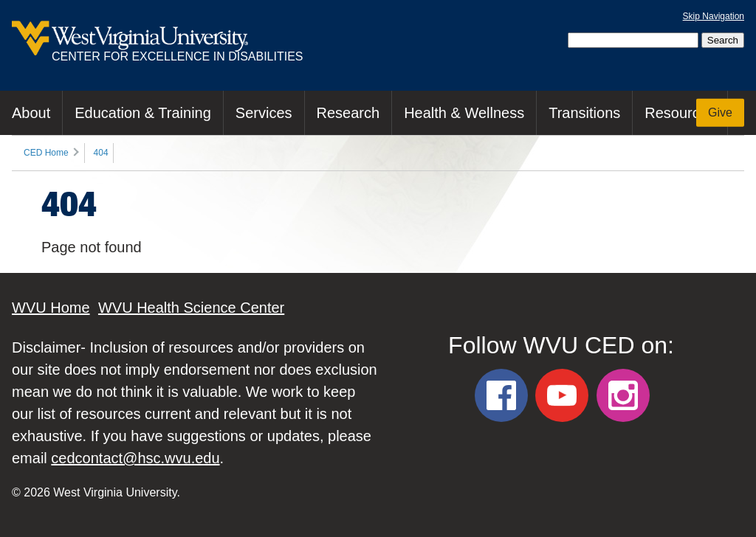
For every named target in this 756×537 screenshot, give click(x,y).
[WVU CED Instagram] (623, 395)
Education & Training (143, 113)
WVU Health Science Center (191, 308)
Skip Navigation (714, 16)
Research (348, 113)
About (31, 113)
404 (101, 153)
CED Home (46, 153)
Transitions (584, 113)
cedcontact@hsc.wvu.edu (135, 458)
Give (720, 112)
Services (264, 113)
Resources (680, 113)
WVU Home (51, 308)
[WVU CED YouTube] (562, 395)
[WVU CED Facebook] (501, 395)
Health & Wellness (464, 113)
